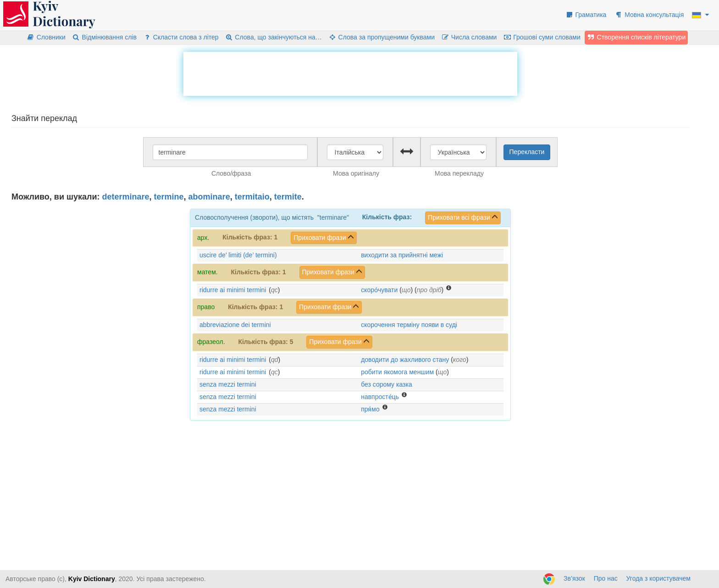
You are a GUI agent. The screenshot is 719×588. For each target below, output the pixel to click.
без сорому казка (387, 384)
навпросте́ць (380, 397)
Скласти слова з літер (181, 37)
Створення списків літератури (636, 37)
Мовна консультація (649, 15)
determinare (126, 197)
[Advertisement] (350, 72)
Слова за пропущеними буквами (382, 37)
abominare (209, 197)
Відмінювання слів (104, 37)
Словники (46, 37)
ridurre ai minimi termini (233, 290)
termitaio (252, 197)
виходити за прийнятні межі (402, 255)
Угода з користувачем (658, 578)
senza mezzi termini (228, 384)
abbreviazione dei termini (235, 325)
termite (288, 197)
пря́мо (370, 409)
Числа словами (469, 37)
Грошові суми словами (542, 37)
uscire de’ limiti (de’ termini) (238, 255)
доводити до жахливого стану (405, 360)
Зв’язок (574, 578)
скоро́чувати (379, 290)
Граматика (586, 15)
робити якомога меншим (397, 372)
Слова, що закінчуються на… (274, 37)
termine (169, 197)
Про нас (606, 578)
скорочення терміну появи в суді (409, 325)
